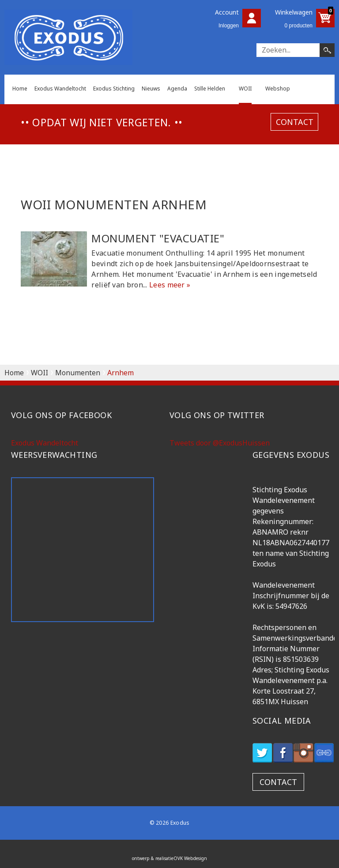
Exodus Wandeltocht (60, 89)
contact (295, 122)
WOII (245, 89)
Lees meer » (170, 285)
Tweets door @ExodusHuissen (220, 443)
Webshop (278, 89)
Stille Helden (210, 89)
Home (20, 89)
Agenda (177, 89)
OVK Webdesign (190, 858)
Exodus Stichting (114, 89)
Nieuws (151, 89)
